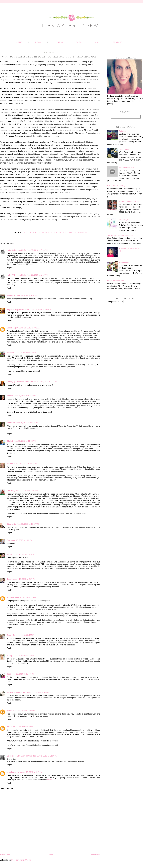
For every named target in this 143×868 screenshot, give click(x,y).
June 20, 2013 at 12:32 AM (24, 711)
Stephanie (11, 524)
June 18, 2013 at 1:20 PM (24, 554)
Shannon (11, 423)
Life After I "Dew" (72, 25)
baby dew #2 (30, 232)
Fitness (59, 42)
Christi (10, 441)
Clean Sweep (124, 149)
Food (79, 42)
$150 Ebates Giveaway (116, 186)
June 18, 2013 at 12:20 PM (27, 491)
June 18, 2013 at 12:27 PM (28, 524)
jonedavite (11, 772)
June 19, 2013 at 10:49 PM (38, 692)
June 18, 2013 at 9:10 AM (37, 275)
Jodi (9, 674)
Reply (9, 267)
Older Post (96, 855)
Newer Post (5, 855)
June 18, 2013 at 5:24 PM (24, 656)
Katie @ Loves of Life (16, 250)
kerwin (10, 396)
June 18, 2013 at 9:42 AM (30, 328)
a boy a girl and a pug (16, 692)
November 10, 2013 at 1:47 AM (30, 772)
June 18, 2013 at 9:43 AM (25, 353)
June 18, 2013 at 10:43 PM (23, 674)
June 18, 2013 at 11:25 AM (25, 441)
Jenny (10, 656)
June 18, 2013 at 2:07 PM (25, 579)
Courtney (11, 491)
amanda (10, 597)
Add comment (7, 788)
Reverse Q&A (124, 220)
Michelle (11, 353)
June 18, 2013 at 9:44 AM (47, 382)
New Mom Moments (127, 168)
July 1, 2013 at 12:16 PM (47, 756)
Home (19, 42)
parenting (66, 232)
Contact (117, 42)
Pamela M (11, 295)
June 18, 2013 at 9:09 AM (37, 250)
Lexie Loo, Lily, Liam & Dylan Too (22, 756)
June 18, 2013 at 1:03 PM (22, 540)
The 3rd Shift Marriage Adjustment (120, 235)
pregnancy (81, 232)
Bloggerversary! (125, 263)
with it (50, 780)
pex (8, 727)
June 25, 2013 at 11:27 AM (22, 727)
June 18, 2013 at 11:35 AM (26, 464)
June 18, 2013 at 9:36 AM (27, 295)
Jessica (10, 579)
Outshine (122, 131)
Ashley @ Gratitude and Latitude (21, 382)
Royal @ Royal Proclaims (18, 309)
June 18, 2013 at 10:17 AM (25, 396)
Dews (38, 42)
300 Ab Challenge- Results (129, 201)
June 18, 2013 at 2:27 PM (25, 597)
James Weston (49, 232)
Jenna (10, 554)
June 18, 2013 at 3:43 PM (23, 635)
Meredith (11, 464)
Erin (9, 540)
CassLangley (13, 328)
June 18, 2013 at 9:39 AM (40, 309)
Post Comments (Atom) (21, 860)
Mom (97, 42)
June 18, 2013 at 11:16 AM (27, 423)
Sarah (9, 635)
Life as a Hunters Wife (116, 281)
